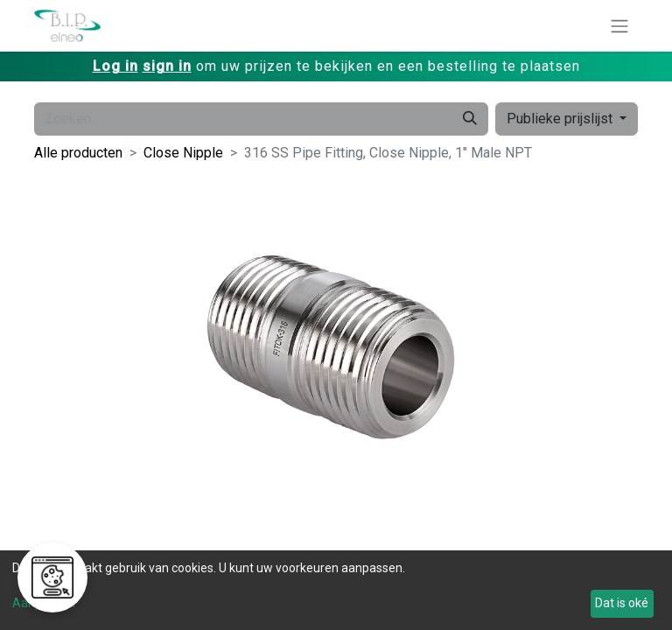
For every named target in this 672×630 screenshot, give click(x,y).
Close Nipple (183, 153)
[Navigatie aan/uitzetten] (619, 26)
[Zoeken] (470, 119)
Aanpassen (44, 603)
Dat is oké (622, 603)
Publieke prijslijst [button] (561, 119)
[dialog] (336, 590)
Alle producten (78, 153)
